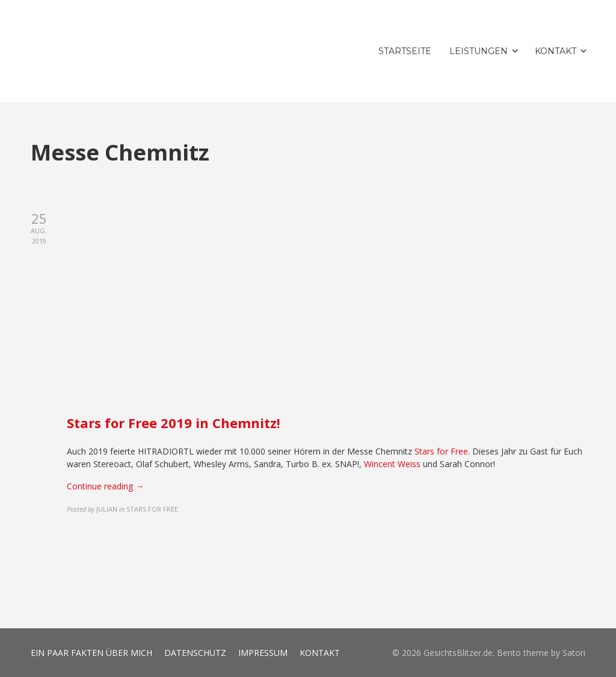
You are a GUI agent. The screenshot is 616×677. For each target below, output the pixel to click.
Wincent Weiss (392, 464)
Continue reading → (105, 486)
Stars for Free (441, 451)
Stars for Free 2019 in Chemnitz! (174, 423)
